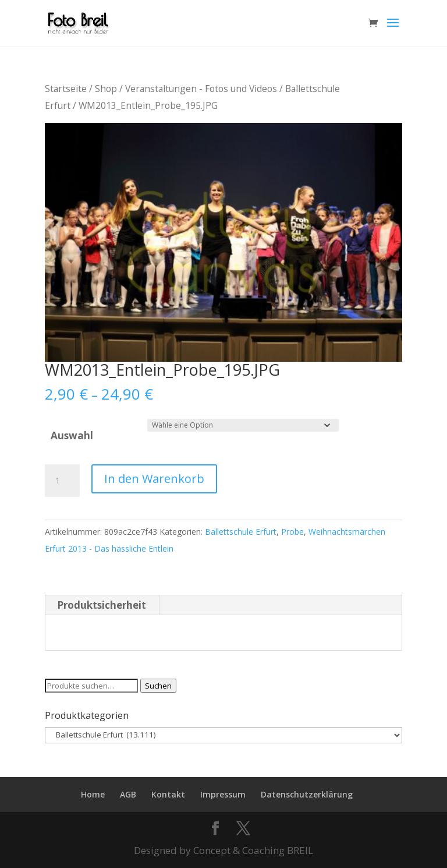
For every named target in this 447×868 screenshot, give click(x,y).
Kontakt (168, 794)
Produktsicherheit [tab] (102, 605)
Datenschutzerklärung (307, 794)
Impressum (223, 794)
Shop (106, 89)
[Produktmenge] (62, 481)
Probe (292, 532)
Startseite (66, 89)
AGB (128, 794)
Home (93, 794)
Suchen (158, 686)
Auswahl (72, 435)
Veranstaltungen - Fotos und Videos (201, 89)
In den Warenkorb (154, 479)
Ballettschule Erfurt (241, 532)
